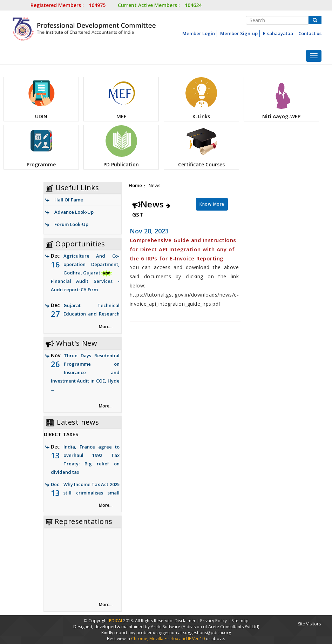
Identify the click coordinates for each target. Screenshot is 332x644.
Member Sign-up (239, 33)
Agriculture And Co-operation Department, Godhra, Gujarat (85, 273)
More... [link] (106, 327)
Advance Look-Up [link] (74, 212)
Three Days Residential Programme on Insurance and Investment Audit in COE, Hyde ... (85, 372)
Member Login (199, 33)
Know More (212, 204)
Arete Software (166, 627)
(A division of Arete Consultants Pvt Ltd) (220, 627)
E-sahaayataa (278, 33)
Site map (240, 621)
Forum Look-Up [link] (71, 224)
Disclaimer (185, 621)
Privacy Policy (214, 621)
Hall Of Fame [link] (69, 200)
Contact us (310, 33)
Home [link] (135, 185)
